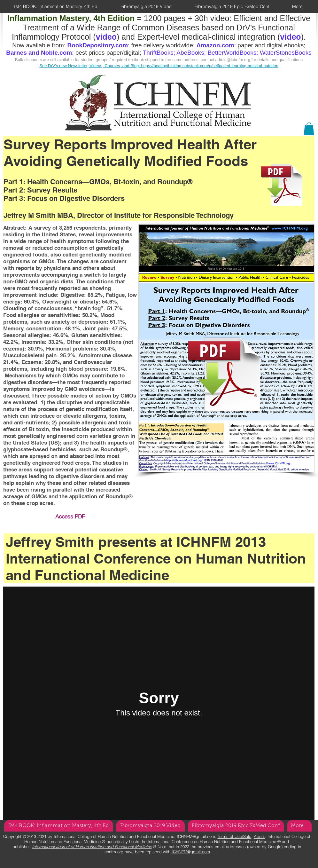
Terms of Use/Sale (234, 836)
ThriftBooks (158, 53)
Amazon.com (215, 45)
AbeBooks (190, 53)
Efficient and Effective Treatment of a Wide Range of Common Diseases (167, 23)
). (303, 37)
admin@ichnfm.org (233, 60)
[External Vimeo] (159, 703)
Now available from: (40, 45)
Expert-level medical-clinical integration (206, 37)
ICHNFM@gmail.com (196, 836)
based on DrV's (229, 28)
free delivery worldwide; (164, 45)
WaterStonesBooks (286, 53)
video (290, 37)
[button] (309, 129)
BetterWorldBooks (232, 53)
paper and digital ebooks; (271, 45)
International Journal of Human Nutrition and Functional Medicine (92, 847)
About (259, 836)
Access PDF (70, 516)
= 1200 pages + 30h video (118, 18)
